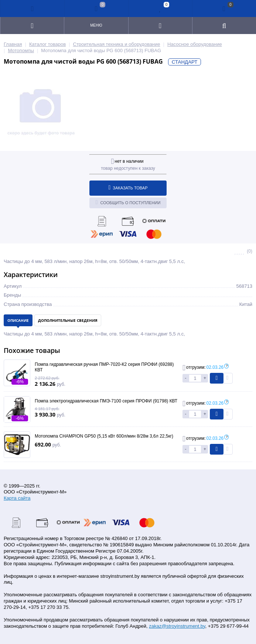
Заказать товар (128, 188)
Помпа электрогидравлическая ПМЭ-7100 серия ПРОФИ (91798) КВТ (106, 401)
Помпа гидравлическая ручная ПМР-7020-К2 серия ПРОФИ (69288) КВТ (104, 367)
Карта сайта (17, 498)
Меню (96, 25)
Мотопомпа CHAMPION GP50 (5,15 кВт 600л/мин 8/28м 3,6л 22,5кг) (104, 436)
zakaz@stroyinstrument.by (177, 626)
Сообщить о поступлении (128, 202)
